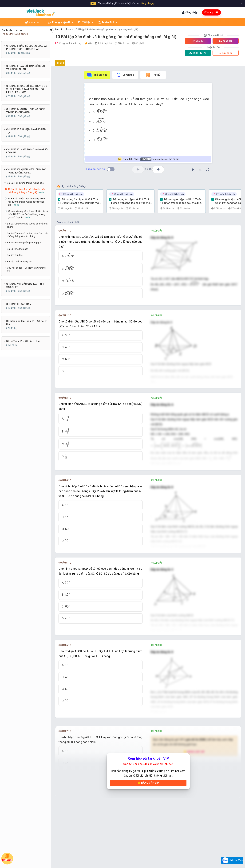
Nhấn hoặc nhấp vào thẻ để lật (148, 159)
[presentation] (102, 111)
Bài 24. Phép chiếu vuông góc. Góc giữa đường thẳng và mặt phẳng (28, 235)
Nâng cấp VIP (148, 783)
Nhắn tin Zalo (232, 860)
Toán (68, 29)
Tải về (198, 53)
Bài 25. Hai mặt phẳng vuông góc (24, 243)
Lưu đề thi (226, 53)
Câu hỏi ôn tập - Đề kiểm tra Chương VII (26, 269)
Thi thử (153, 75)
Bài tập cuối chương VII (19, 262)
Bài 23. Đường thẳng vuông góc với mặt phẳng (28, 225)
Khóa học (34, 22)
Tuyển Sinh (108, 22)
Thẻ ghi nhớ (97, 75)
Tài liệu (86, 22)
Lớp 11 (59, 29)
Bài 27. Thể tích (15, 255)
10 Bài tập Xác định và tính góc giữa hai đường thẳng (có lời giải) (106, 29)
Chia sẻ (198, 41)
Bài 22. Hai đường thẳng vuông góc (25, 183)
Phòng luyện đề (61, 22)
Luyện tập (125, 75)
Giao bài (225, 41)
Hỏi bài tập (7, 858)
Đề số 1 (60, 63)
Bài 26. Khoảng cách (18, 249)
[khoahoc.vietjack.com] (41, 13)
